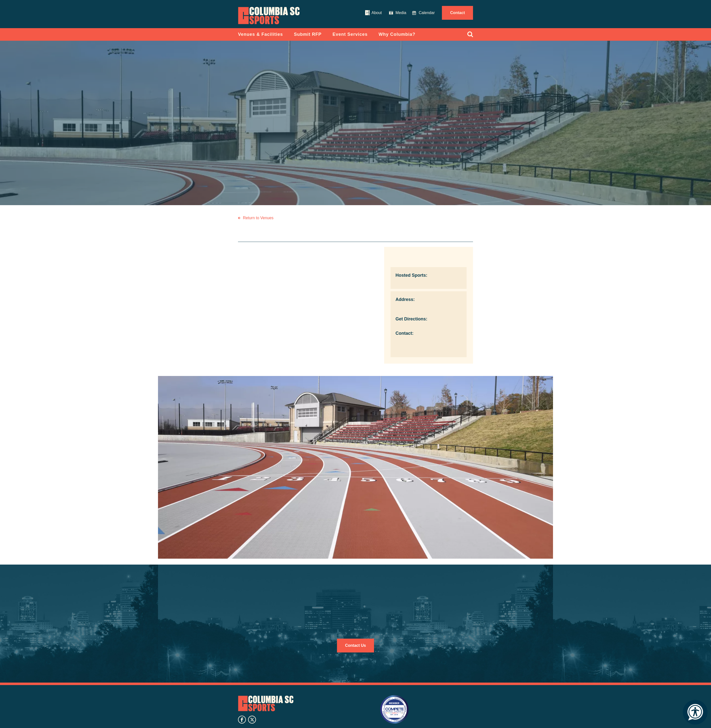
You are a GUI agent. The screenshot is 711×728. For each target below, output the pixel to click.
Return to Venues (258, 218)
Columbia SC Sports (266, 703)
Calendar (427, 13)
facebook (242, 720)
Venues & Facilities (260, 34)
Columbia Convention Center (269, 16)
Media (401, 13)
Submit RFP (308, 34)
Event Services (350, 34)
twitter (252, 720)
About (377, 13)
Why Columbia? (397, 34)
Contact (457, 13)
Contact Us (355, 645)
